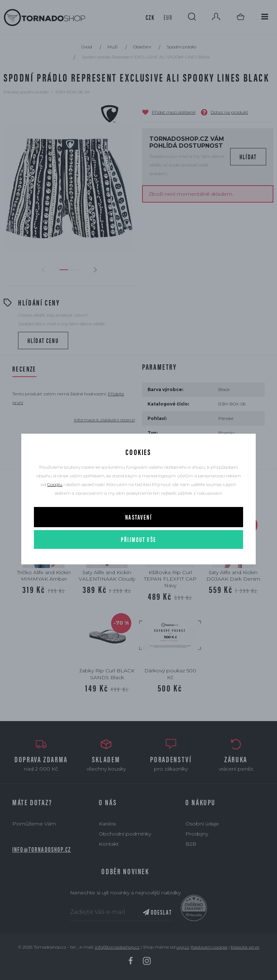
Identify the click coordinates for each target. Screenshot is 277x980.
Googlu (55, 484)
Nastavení (138, 517)
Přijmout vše (138, 539)
